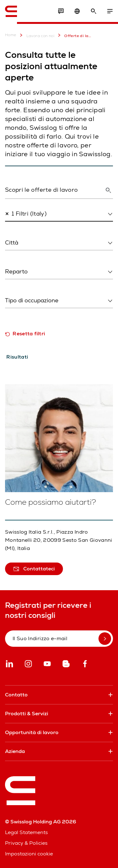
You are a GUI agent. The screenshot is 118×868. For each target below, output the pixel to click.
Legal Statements (26, 832)
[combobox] (59, 214)
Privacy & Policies (26, 843)
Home (11, 35)
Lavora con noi (36, 35)
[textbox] (57, 243)
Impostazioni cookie (29, 854)
